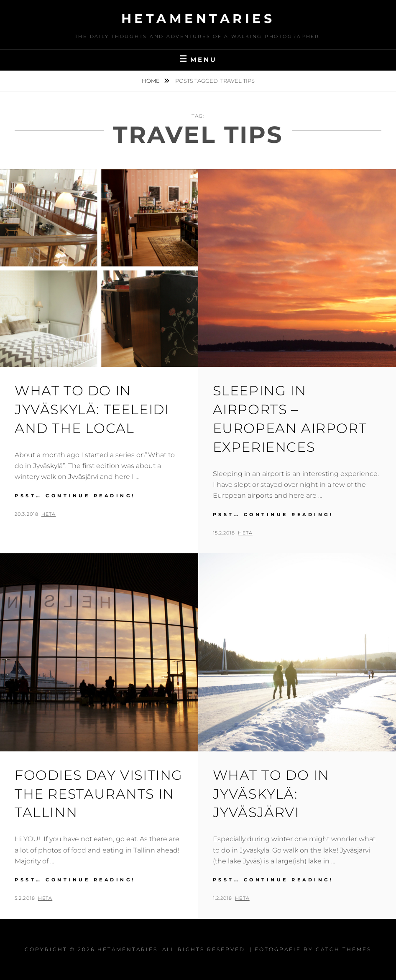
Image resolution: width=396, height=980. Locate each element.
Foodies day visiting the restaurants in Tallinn (99, 794)
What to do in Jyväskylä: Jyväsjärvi (271, 794)
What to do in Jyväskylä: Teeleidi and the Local (92, 409)
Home (151, 81)
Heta (49, 514)
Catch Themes (344, 949)
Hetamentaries (198, 19)
